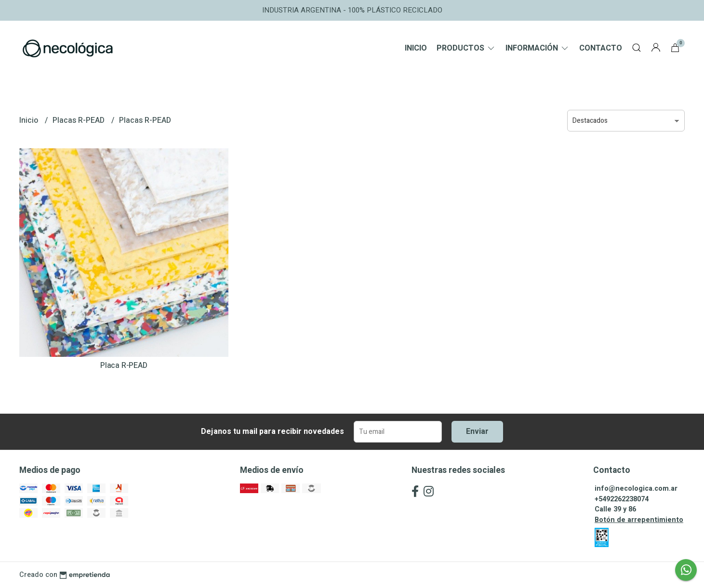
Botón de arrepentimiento (639, 520)
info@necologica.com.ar (636, 489)
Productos (466, 48)
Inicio (416, 48)
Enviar (477, 431)
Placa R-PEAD (124, 366)
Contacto (601, 48)
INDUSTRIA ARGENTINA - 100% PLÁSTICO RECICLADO (352, 10)
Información (538, 48)
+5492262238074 (622, 499)
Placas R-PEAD (80, 120)
